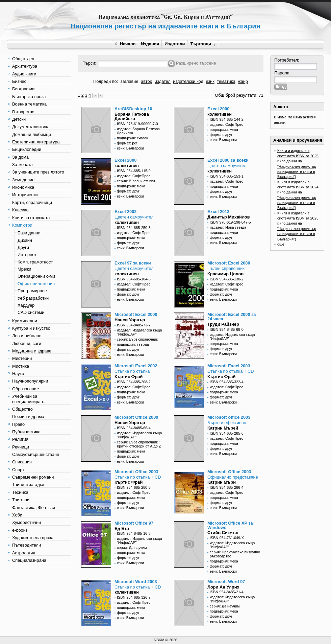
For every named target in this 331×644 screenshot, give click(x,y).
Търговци (203, 44)
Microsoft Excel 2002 (136, 366)
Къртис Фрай (129, 377)
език (210, 81)
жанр (243, 81)
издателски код (188, 81)
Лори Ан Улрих (223, 587)
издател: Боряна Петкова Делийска (138, 131)
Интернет (27, 255)
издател (163, 81)
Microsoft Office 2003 (136, 472)
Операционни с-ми (36, 276)
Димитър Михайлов (229, 217)
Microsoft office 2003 (229, 417)
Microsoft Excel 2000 (229, 263)
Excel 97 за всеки (133, 263)
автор (147, 81)
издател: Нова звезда (228, 227)
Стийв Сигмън (223, 533)
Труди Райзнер (223, 324)
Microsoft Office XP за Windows (230, 525)
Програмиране (32, 291)
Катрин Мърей (223, 428)
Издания (150, 44)
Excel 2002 (125, 212)
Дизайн (25, 240)
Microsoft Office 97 (134, 523)
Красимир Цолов (225, 274)
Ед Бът (122, 528)
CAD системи (31, 312)
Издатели (175, 44)
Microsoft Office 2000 (136, 417)
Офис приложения (36, 284)
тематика (226, 81)
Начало (125, 44)
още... (282, 244)
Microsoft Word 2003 (136, 582)
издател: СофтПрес (226, 124)
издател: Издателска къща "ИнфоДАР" (139, 332)
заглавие (130, 81)
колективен (220, 114)
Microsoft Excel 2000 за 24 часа (232, 317)
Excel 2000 (218, 109)
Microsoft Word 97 (226, 582)
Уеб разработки (33, 298)
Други (23, 247)
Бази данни (29, 233)
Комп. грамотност (35, 262)
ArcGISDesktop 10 (133, 109)
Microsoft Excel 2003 (229, 366)
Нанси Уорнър (130, 320)
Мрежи (24, 269)
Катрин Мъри (222, 482)
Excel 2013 (218, 212)
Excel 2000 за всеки (228, 160)
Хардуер (26, 305)
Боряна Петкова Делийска (132, 116)
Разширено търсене (196, 63)
